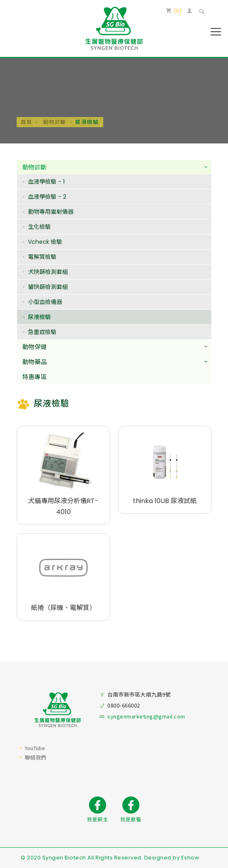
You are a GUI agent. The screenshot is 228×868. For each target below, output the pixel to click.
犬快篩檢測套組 (48, 272)
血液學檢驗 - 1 (46, 182)
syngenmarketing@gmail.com (146, 716)
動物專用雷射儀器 (51, 212)
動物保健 (35, 347)
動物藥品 (35, 362)
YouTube (35, 748)
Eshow (190, 858)
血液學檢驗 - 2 (47, 197)
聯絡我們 (35, 757)
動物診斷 (54, 122)
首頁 (27, 122)
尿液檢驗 (39, 317)
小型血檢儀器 (45, 302)
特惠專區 (35, 377)
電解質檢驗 (42, 257)
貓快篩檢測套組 (48, 287)
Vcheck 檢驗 (45, 242)
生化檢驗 (39, 227)
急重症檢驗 (42, 332)
